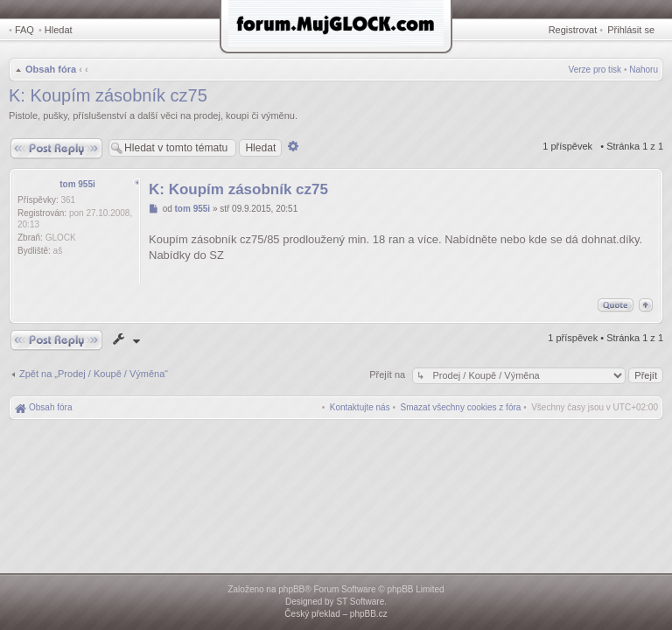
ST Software (360, 602)
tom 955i (77, 184)
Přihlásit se (631, 30)
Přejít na (388, 374)
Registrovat (573, 30)
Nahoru (644, 70)
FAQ (24, 30)
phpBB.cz (369, 614)
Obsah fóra (51, 69)
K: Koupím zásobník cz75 (108, 95)
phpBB (291, 589)
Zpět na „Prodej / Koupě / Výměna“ (94, 374)
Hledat (59, 30)
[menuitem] (461, 407)
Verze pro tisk (595, 70)
